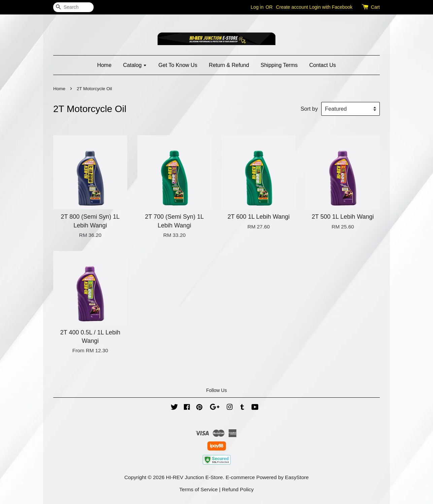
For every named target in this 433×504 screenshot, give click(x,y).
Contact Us (322, 65)
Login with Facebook (331, 7)
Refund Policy (238, 489)
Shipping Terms (279, 65)
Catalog (135, 65)
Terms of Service (199, 489)
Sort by (309, 109)
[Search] (73, 7)
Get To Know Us (178, 65)
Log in (257, 7)
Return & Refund (229, 65)
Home (104, 65)
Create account (292, 7)
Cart (375, 7)
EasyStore (297, 477)
